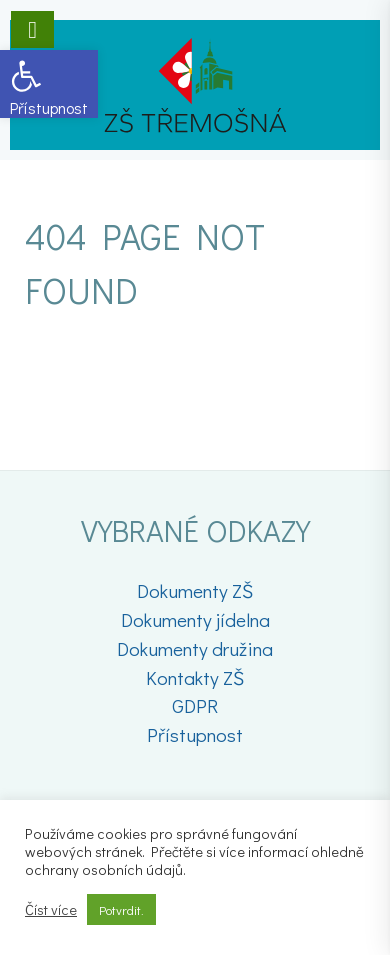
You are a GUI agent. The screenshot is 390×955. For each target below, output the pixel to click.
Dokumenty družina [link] (195, 648)
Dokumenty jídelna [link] (195, 619)
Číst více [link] (51, 910)
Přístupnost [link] (195, 734)
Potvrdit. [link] (121, 909)
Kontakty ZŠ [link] (195, 677)
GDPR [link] (195, 705)
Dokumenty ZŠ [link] (195, 590)
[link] (49, 84)
